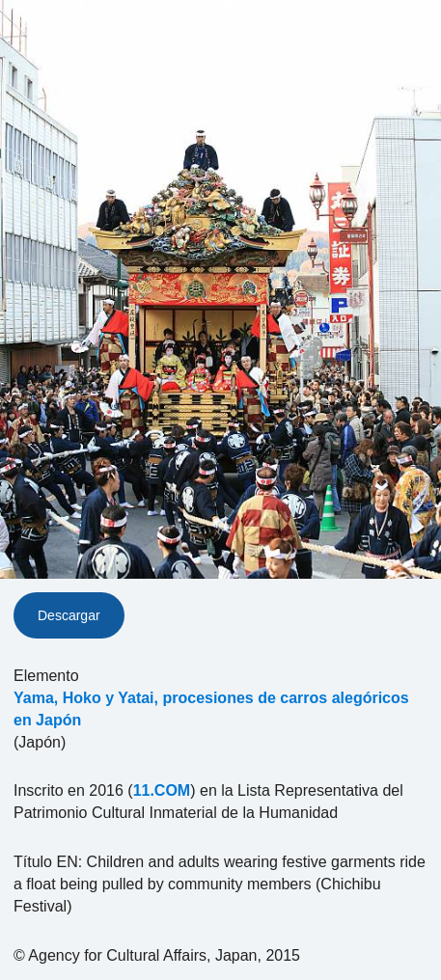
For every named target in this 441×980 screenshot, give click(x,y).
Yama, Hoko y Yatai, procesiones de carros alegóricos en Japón (211, 709)
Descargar (69, 615)
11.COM (162, 790)
